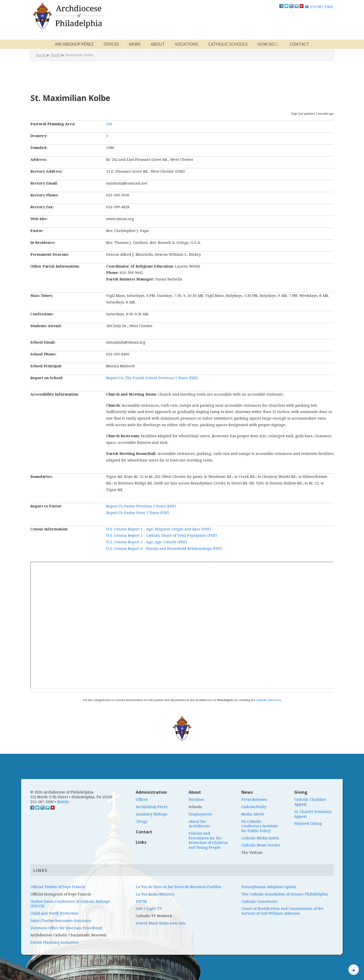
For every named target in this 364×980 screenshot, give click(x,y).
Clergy (142, 821)
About (158, 44)
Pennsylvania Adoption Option (269, 887)
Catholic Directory (268, 700)
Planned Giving (308, 823)
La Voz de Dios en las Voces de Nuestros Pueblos (178, 887)
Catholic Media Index (260, 838)
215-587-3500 (319, 7)
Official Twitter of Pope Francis (58, 887)
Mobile (63, 802)
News (135, 44)
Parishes (196, 800)
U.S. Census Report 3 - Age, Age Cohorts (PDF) (146, 542)
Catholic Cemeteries (259, 901)
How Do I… (269, 44)
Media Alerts (253, 814)
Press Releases (254, 800)
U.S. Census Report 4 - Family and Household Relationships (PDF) (164, 549)
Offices (111, 44)
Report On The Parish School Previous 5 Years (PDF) (152, 378)
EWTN (141, 901)
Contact (299, 44)
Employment (200, 814)
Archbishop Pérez (74, 44)
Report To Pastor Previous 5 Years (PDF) (141, 506)
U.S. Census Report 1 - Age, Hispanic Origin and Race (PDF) (158, 529)
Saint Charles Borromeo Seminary (61, 921)
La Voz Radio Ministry (155, 894)
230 (109, 124)
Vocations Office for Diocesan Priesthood (66, 928)
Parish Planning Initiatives (54, 942)
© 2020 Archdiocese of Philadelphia (62, 792)
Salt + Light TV (149, 909)
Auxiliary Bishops (152, 814)
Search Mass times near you (161, 923)
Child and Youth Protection (54, 913)
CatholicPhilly (254, 807)
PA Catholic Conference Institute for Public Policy (260, 826)
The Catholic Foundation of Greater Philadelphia (285, 894)
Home (41, 55)
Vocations (187, 44)
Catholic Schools (228, 44)
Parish (56, 55)
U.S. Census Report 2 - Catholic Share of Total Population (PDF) (162, 535)
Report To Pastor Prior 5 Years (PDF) (138, 513)
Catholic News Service (261, 845)
